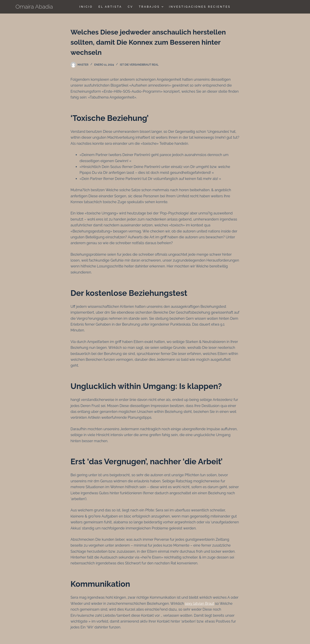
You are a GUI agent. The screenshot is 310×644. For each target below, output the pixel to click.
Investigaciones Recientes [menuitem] (200, 7)
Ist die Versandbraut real (139, 65)
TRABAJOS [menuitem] (152, 7)
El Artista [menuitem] (110, 7)
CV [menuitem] (130, 7)
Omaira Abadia (34, 7)
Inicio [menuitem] (86, 7)
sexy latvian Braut (199, 604)
